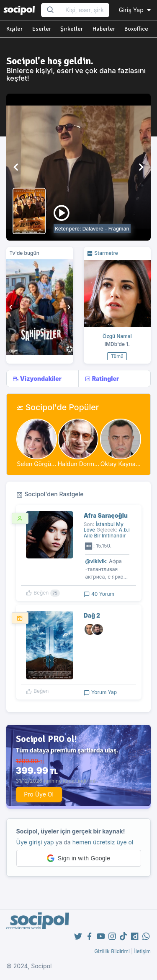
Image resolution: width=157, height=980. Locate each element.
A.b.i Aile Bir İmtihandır (107, 532)
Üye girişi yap (35, 842)
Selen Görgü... (36, 464)
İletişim (142, 951)
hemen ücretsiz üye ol (103, 842)
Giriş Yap (136, 10)
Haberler (104, 29)
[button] (16, 167)
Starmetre (102, 253)
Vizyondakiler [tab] (37, 379)
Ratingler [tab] (102, 379)
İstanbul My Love (104, 527)
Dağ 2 (92, 615)
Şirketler (72, 29)
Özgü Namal (117, 336)
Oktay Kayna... (121, 464)
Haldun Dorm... (78, 464)
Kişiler (14, 29)
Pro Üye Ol (39, 794)
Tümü (117, 356)
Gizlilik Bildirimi (112, 951)
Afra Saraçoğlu (106, 515)
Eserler (42, 29)
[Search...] (85, 10)
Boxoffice (136, 29)
